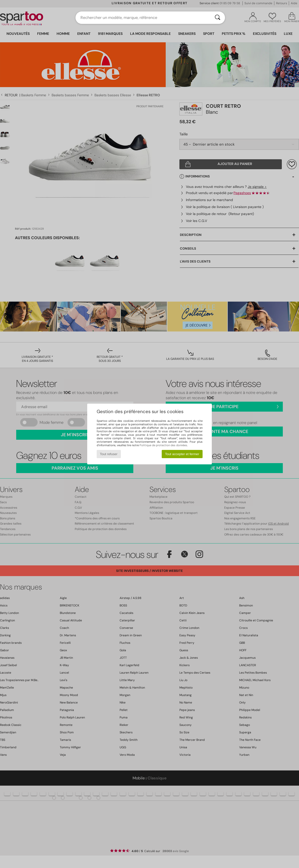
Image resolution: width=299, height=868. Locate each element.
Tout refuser (109, 454)
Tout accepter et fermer (182, 454)
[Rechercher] (218, 18)
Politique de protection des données (163, 445)
